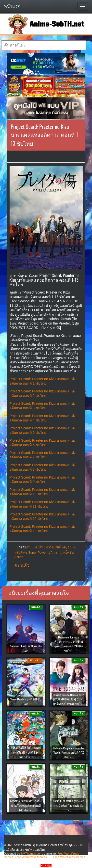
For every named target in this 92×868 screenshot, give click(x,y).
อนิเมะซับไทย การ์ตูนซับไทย (46, 547)
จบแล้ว (22, 566)
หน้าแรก (12, 6)
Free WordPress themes (31, 857)
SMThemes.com (32, 854)
